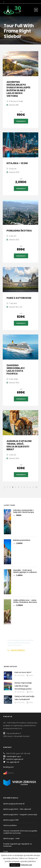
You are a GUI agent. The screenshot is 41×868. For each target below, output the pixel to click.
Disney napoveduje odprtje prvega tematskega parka (23, 686)
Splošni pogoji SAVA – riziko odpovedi (17, 809)
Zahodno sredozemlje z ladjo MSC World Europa (24, 511)
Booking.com (8, 767)
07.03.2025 (21, 703)
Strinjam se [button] (15, 865)
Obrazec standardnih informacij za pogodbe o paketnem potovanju (20, 832)
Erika (31, 675)
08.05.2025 (21, 692)
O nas (6, 852)
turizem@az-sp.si (14, 756)
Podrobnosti (21, 121)
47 (36, 487)
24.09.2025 (21, 675)
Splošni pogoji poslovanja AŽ (14, 804)
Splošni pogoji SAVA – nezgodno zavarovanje (20, 815)
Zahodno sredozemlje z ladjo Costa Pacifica (16, 370)
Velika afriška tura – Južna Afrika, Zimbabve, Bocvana (25, 601)
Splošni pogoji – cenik (11, 838)
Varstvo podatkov (10, 825)
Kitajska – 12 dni (17, 163)
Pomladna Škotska (19, 231)
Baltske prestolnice (22, 540)
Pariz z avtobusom (19, 298)
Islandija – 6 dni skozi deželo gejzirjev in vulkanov (25, 571)
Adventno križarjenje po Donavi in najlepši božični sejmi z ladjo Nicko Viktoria (18, 89)
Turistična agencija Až (13, 759)
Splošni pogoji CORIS (11, 820)
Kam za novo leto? (23, 672)
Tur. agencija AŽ (11, 762)
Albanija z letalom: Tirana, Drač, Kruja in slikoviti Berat (19, 445)
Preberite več (26, 865)
